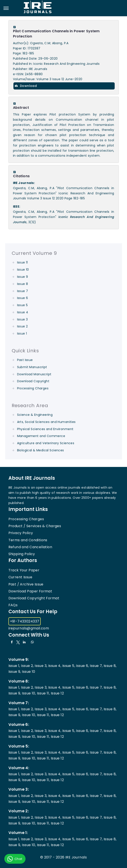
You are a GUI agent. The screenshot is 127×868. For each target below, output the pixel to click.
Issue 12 (57, 693)
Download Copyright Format (34, 598)
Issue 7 (23, 291)
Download (26, 86)
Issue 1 (22, 333)
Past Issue (25, 360)
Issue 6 (23, 298)
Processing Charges (33, 388)
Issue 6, (82, 666)
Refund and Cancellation (30, 547)
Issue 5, (69, 666)
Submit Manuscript (32, 367)
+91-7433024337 (25, 621)
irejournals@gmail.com (29, 628)
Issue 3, (41, 666)
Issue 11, (43, 693)
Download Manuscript (34, 374)
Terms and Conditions (28, 540)
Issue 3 (23, 319)
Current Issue (20, 577)
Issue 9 (23, 277)
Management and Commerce (41, 436)
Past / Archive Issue (26, 584)
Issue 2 (23, 326)
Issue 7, (96, 666)
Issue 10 (23, 270)
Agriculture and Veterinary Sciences (46, 443)
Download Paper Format (30, 591)
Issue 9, (15, 672)
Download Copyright (33, 381)
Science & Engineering (35, 415)
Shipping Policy (22, 554)
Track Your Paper (24, 570)
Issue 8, (110, 666)
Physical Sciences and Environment (45, 429)
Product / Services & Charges (35, 526)
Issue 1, (14, 666)
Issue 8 (23, 284)
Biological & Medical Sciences (41, 450)
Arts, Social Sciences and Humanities (46, 422)
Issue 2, (27, 666)
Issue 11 (23, 262)
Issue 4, (55, 666)
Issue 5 (23, 305)
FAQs (13, 605)
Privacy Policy (21, 533)
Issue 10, (29, 693)
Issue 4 (23, 312)
